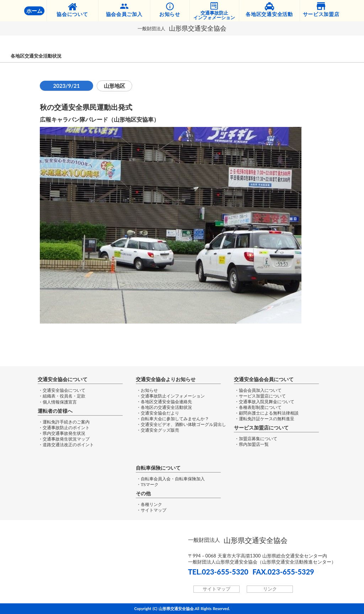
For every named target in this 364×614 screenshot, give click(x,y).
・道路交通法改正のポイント (66, 445)
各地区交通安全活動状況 (36, 56)
